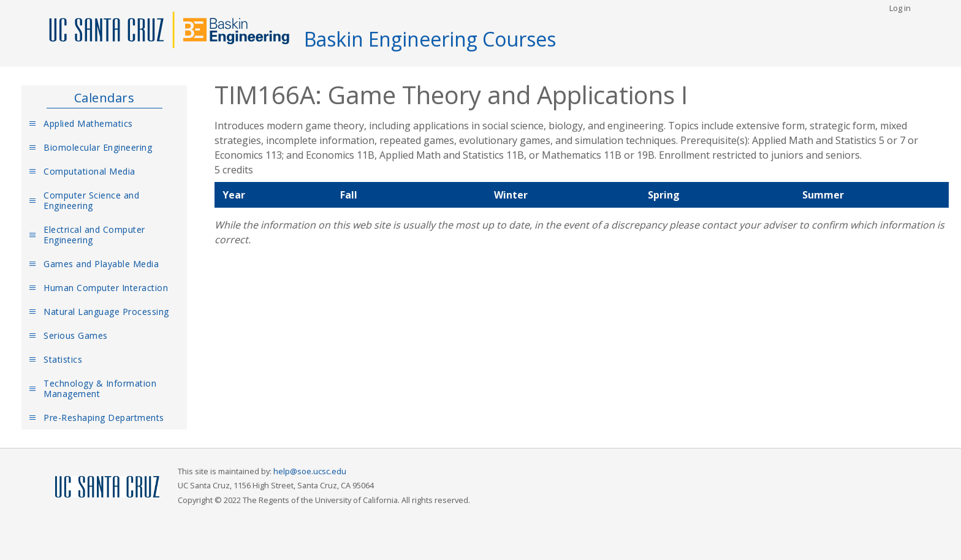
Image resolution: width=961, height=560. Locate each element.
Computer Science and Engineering (91, 200)
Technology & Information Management (100, 388)
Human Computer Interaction (106, 288)
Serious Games (76, 335)
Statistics (63, 359)
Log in (900, 8)
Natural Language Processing (106, 312)
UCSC (107, 487)
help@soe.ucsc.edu (310, 471)
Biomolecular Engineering (98, 147)
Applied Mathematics (88, 123)
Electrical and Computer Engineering (94, 235)
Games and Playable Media (101, 264)
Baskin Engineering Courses (430, 39)
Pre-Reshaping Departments (104, 418)
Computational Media (89, 171)
